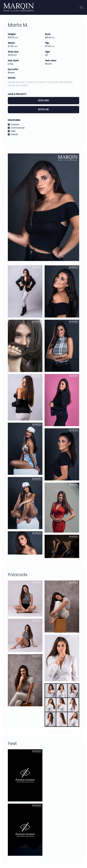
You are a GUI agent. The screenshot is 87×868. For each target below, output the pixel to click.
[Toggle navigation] (81, 7)
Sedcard (43, 100)
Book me (43, 109)
